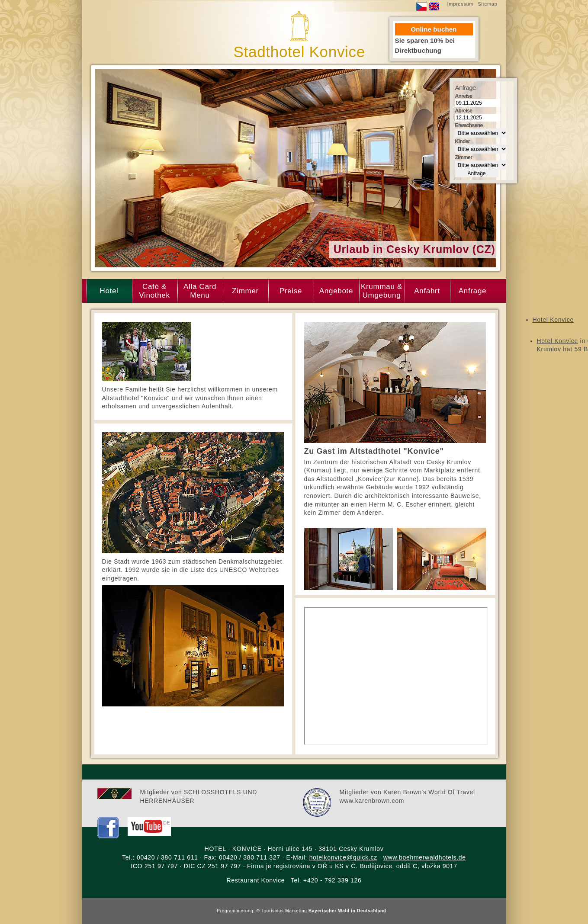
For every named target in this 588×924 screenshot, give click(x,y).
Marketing (296, 911)
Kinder (463, 141)
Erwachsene (469, 125)
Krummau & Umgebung (382, 291)
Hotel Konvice (553, 320)
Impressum (461, 4)
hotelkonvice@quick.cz (343, 857)
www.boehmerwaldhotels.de (425, 857)
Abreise (464, 111)
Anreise (464, 96)
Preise (291, 291)
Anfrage (472, 291)
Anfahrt (427, 291)
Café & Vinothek (154, 291)
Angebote (336, 291)
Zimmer (245, 291)
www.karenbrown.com (372, 801)
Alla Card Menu (200, 291)
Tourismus (273, 911)
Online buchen (434, 29)
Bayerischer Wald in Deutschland (347, 911)
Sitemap (487, 4)
